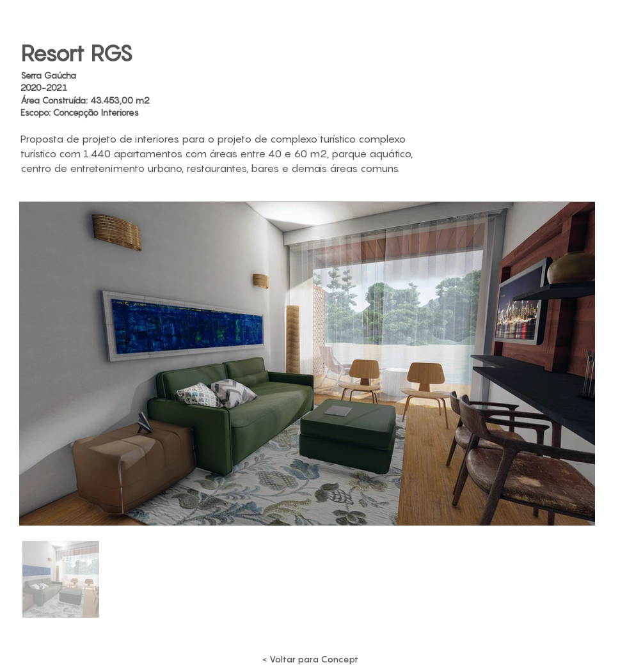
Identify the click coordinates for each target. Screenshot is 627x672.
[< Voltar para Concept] (310, 659)
